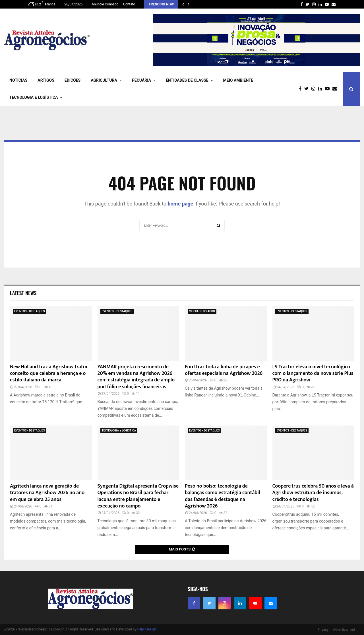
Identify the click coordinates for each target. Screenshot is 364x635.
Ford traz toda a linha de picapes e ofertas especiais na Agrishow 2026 (224, 370)
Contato (129, 4)
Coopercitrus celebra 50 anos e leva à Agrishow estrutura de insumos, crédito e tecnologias (313, 493)
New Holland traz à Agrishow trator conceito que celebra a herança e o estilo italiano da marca (49, 374)
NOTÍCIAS (18, 80)
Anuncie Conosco (105, 4)
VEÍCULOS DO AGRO (202, 311)
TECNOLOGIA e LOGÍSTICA (34, 97)
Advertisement (344, 630)
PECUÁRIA (141, 80)
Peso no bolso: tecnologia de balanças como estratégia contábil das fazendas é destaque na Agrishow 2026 (223, 496)
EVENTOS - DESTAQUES (30, 311)
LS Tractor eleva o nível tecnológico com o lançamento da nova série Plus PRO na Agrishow (313, 374)
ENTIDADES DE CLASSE (187, 80)
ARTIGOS (46, 80)
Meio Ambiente (238, 80)
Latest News (23, 293)
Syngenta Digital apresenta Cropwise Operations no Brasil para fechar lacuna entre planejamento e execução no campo (138, 496)
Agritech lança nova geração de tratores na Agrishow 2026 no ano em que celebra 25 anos (47, 493)
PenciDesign (146, 629)
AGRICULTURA (104, 80)
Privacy (323, 630)
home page (181, 204)
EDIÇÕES (73, 80)
